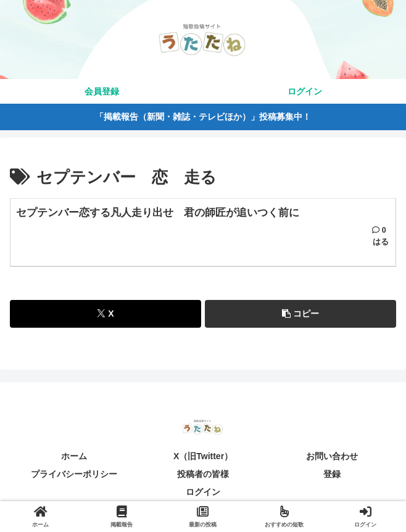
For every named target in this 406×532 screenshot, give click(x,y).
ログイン (203, 493)
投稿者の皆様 (203, 474)
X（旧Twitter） (203, 456)
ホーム (74, 456)
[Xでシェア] (106, 314)
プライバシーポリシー (74, 474)
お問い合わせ (332, 456)
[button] (300, 314)
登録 (332, 474)
